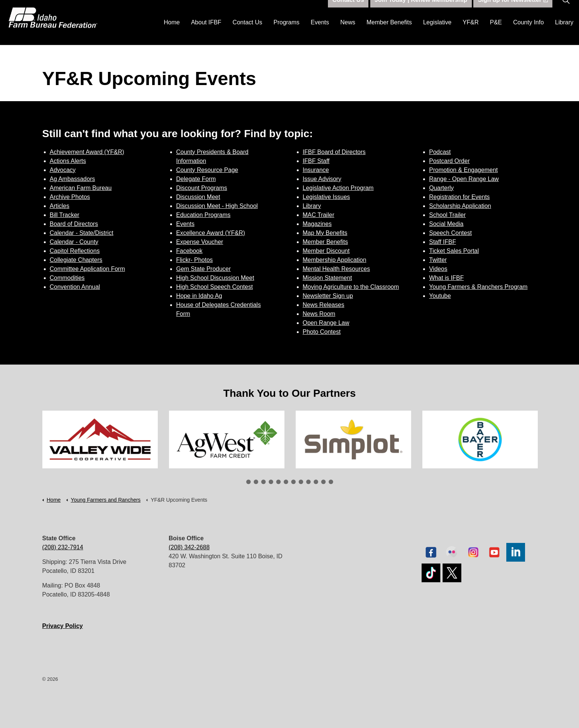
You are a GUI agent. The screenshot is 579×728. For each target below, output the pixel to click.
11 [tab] (323, 482)
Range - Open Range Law (464, 179)
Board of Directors (74, 224)
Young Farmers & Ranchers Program (478, 287)
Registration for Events (459, 197)
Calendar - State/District (82, 233)
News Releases (324, 305)
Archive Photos (70, 197)
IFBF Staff (316, 161)
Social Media (446, 224)
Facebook (189, 251)
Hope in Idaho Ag (199, 296)
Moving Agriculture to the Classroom (351, 287)
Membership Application (335, 260)
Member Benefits (389, 34)
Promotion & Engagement (463, 170)
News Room (319, 314)
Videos (438, 269)
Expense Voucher (200, 242)
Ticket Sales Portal (454, 251)
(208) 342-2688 (189, 547)
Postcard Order (449, 161)
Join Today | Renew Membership (421, 11)
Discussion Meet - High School (217, 206)
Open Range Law (326, 323)
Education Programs (203, 215)
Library (564, 34)
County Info (528, 34)
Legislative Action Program (338, 188)
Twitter (438, 260)
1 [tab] (248, 482)
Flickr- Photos (194, 260)
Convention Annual (75, 287)
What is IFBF (446, 278)
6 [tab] (286, 482)
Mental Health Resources (337, 269)
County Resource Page (207, 170)
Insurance (316, 170)
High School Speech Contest (215, 287)
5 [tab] (278, 482)
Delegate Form (196, 179)
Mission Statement (328, 278)
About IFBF (206, 34)
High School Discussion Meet (215, 278)
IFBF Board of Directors (334, 152)
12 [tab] (331, 482)
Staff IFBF (443, 242)
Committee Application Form (88, 269)
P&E (496, 34)
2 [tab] (256, 482)
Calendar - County (74, 242)
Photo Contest (322, 332)
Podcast (440, 152)
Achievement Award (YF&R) (87, 152)
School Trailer (447, 215)
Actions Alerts (68, 161)
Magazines (317, 224)
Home (172, 34)
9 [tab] (308, 482)
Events (320, 34)
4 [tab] (271, 482)
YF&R (471, 34)
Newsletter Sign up (328, 296)
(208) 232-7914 (63, 547)
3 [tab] (263, 482)
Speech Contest (450, 233)
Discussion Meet (198, 197)
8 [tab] (301, 482)
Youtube (440, 296)
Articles (60, 206)
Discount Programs (202, 188)
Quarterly (441, 188)
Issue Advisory (322, 179)
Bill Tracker (65, 215)
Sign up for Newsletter (513, 11)
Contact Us (248, 34)
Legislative (437, 34)
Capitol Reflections (75, 251)
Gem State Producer (203, 269)
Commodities (67, 278)
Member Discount (326, 251)
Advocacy (63, 170)
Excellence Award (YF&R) (211, 233)
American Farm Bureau (81, 188)
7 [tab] (293, 482)
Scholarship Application (460, 206)
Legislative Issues (326, 197)
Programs (287, 34)
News (348, 34)
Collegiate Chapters (76, 260)
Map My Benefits (325, 233)
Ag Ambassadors (73, 179)
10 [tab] (316, 482)
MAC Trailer (319, 215)
